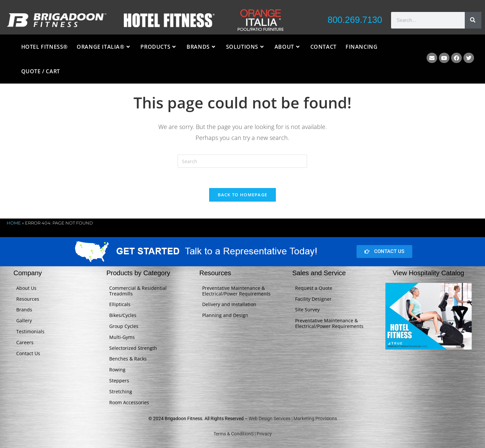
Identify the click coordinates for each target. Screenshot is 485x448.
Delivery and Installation (229, 305)
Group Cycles (124, 326)
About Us (26, 288)
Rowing (117, 370)
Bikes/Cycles (123, 316)
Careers (25, 342)
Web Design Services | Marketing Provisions (293, 419)
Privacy (264, 434)
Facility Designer (313, 299)
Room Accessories (129, 402)
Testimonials (30, 331)
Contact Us (28, 353)
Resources (28, 299)
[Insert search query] (242, 161)
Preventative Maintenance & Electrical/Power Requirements (236, 291)
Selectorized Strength (133, 348)
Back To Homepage (243, 195)
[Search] (473, 20)
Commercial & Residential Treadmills (138, 291)
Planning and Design (225, 316)
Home (14, 223)
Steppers (119, 381)
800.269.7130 (355, 20)
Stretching (121, 391)
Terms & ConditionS (234, 434)
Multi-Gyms (122, 337)
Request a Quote (314, 288)
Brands (24, 310)
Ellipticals (120, 305)
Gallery (24, 321)
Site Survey (307, 310)
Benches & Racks (128, 359)
